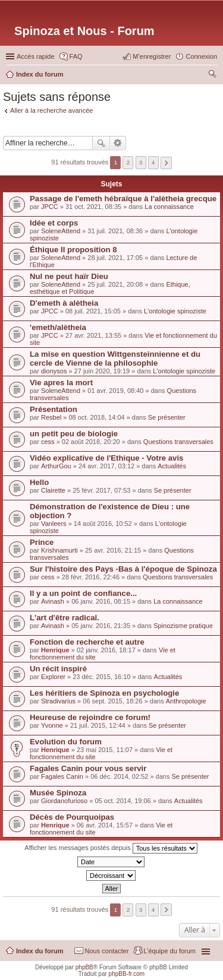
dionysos (54, 371)
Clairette (53, 490)
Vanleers (54, 524)
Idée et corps (54, 223)
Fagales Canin (62, 776)
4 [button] (153, 162)
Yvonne (52, 725)
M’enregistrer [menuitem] (152, 56)
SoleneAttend (61, 231)
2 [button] (128, 162)
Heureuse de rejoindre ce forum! (90, 717)
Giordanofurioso (64, 801)
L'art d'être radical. (65, 618)
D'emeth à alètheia (64, 303)
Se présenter (167, 417)
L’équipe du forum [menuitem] (170, 951)
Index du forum (40, 951)
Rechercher (101, 143)
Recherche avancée (118, 143)
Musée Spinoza (58, 793)
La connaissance (169, 207)
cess (48, 442)
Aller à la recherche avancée (51, 110)
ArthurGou (56, 466)
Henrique (55, 650)
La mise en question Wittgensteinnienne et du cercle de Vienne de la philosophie (115, 359)
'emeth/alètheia (58, 327)
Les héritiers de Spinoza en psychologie (104, 693)
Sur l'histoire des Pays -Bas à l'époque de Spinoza (123, 569)
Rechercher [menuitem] (212, 75)
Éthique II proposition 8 (73, 250)
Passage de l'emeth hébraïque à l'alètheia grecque (123, 199)
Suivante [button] (166, 163)
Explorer (53, 677)
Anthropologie (186, 701)
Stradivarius (58, 701)
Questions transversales (178, 442)
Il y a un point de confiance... (83, 593)
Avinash (53, 601)
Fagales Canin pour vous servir (88, 768)
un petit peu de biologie (74, 434)
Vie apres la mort (61, 383)
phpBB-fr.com (127, 974)
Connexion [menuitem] (201, 56)
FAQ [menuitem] (76, 56)
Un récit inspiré (58, 669)
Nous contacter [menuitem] (107, 951)
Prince (42, 542)
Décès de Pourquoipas (72, 817)
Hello (39, 482)
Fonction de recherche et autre (87, 642)
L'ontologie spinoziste (175, 311)
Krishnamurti (59, 550)
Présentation (54, 409)
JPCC (50, 207)
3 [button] (141, 162)
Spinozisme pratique (183, 626)
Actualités (172, 466)
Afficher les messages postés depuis (111, 848)
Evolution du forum (66, 742)
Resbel (51, 417)
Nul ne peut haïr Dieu (69, 276)
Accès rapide (36, 56)
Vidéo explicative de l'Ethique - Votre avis (106, 458)
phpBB (84, 967)
